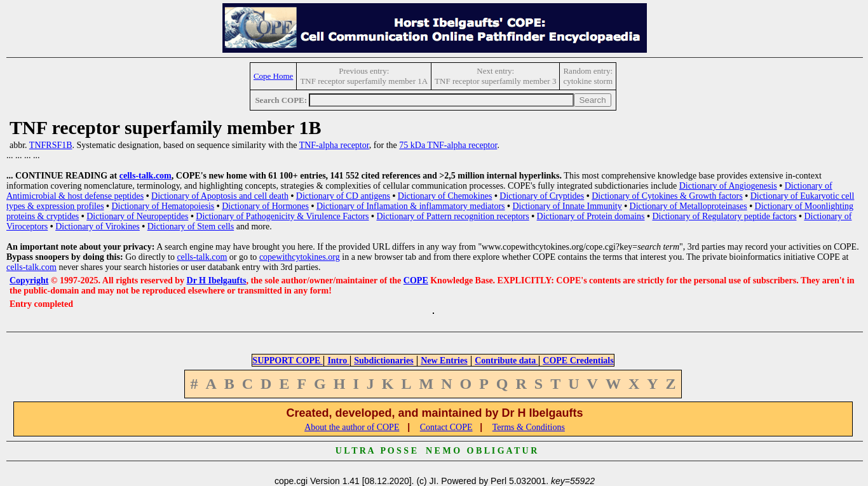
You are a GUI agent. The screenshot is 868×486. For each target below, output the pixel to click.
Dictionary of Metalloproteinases (688, 206)
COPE (416, 280)
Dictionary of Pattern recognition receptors (452, 216)
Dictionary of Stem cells (191, 226)
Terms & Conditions (529, 427)
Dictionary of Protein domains (591, 216)
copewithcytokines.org (300, 257)
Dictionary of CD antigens (343, 196)
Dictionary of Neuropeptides (137, 216)
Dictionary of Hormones (265, 206)
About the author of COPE (352, 427)
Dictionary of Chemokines (445, 196)
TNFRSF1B (51, 145)
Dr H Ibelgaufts (217, 280)
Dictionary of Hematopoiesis (163, 206)
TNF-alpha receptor (334, 145)
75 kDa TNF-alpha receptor (448, 145)
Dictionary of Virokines (98, 226)
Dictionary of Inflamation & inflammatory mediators (411, 206)
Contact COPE (446, 427)
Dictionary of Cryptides (542, 196)
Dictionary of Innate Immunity (567, 206)
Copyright (29, 280)
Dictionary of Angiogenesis (728, 186)
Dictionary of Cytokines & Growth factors (667, 196)
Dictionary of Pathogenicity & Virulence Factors (282, 216)
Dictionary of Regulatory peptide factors (724, 216)
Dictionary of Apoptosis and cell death (220, 196)
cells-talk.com (146, 176)
